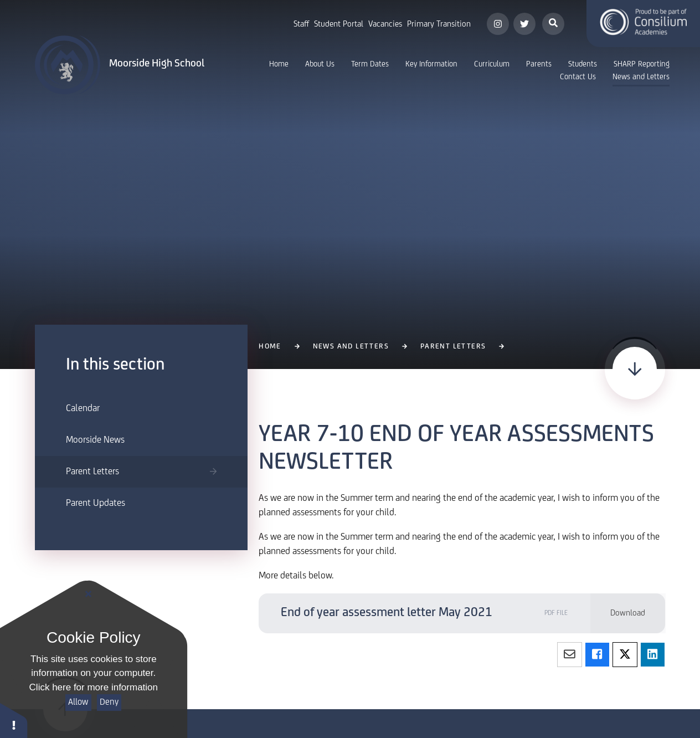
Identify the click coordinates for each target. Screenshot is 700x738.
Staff (301, 24)
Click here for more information (94, 687)
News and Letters (351, 347)
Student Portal (339, 24)
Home (270, 347)
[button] (14, 720)
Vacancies (385, 24)
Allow (78, 702)
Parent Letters (453, 347)
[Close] (89, 594)
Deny (109, 702)
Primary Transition (439, 24)
